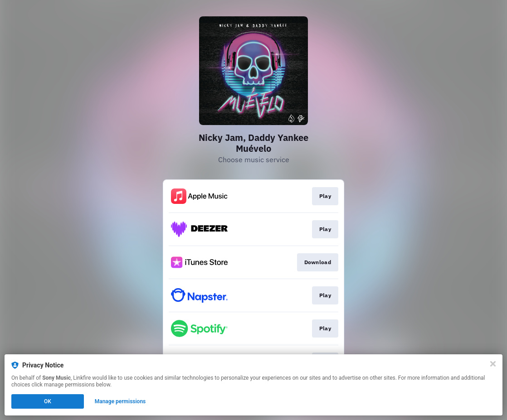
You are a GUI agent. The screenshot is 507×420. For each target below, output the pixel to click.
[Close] (493, 364)
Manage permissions (120, 401)
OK (48, 401)
